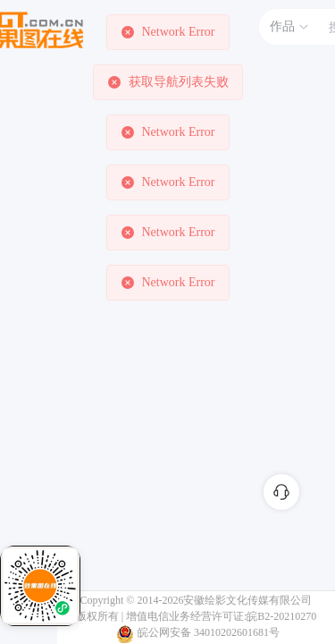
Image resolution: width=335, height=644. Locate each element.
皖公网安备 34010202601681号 (209, 632)
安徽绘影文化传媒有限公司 (247, 600)
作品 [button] (289, 27)
